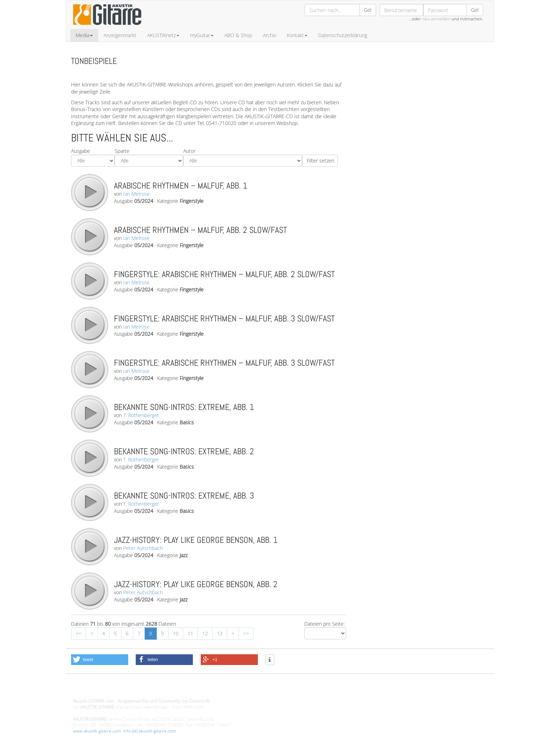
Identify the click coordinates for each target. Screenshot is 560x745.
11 (190, 633)
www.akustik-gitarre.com (97, 731)
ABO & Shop (238, 35)
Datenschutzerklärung (343, 35)
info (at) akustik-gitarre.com (150, 731)
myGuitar (202, 35)
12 (205, 633)
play (89, 192)
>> (246, 633)
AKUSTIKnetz (163, 35)
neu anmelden (436, 19)
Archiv (269, 35)
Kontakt (297, 35)
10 (176, 633)
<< (79, 633)
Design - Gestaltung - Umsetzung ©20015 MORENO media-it (132, 689)
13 (220, 633)
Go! (368, 10)
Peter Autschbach (143, 548)
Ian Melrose (136, 194)
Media (84, 35)
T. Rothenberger (141, 415)
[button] (100, 660)
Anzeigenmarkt (120, 35)
